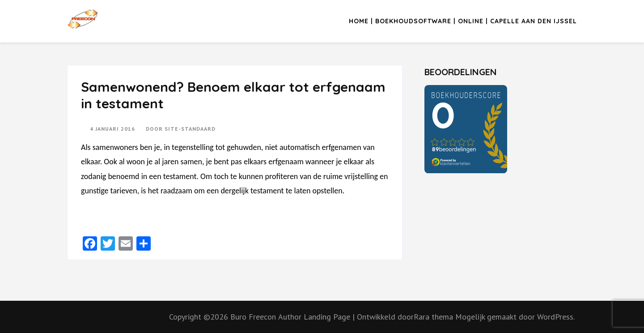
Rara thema (434, 317)
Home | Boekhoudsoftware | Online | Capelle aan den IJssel (463, 21)
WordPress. (556, 317)
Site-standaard (190, 129)
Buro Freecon (253, 317)
